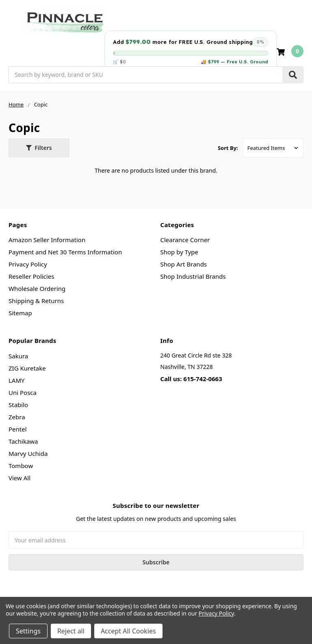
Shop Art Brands (184, 264)
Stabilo (18, 405)
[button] (39, 148)
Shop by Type (180, 252)
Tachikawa (23, 441)
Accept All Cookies (128, 631)
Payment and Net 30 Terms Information (65, 252)
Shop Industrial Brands (193, 276)
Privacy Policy (28, 264)
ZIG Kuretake (27, 368)
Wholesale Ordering (37, 288)
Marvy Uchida (28, 453)
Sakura (18, 356)
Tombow (21, 466)
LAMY (17, 380)
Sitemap (20, 313)
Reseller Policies (31, 276)
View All (19, 478)
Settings (28, 631)
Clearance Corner (185, 240)
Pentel (18, 429)
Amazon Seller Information (47, 240)
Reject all (71, 631)
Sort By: (228, 148)
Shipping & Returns (36, 301)
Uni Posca (23, 392)
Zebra (17, 417)
